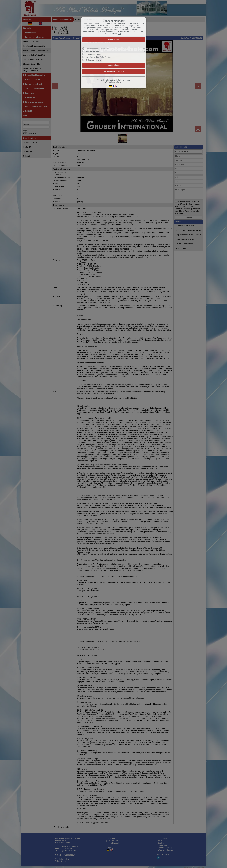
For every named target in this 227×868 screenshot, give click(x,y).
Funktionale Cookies (94, 52)
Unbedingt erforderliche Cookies (98, 49)
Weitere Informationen (113, 82)
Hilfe (120, 34)
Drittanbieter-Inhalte (93, 60)
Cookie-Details (103, 80)
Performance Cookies (94, 54)
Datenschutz (115, 80)
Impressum (125, 80)
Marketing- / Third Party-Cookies (98, 57)
